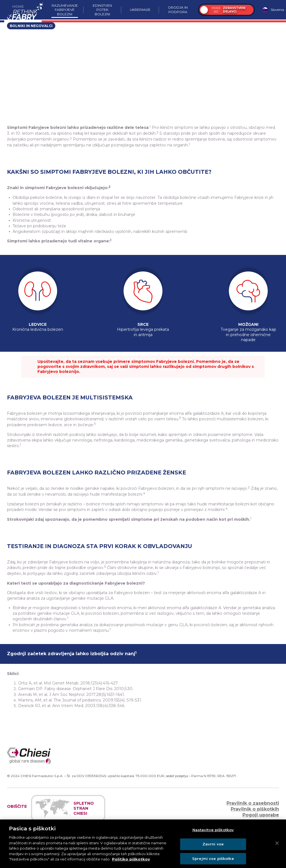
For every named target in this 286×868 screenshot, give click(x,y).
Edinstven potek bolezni (102, 10)
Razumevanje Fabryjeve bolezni (65, 10)
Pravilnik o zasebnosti (253, 803)
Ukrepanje (140, 10)
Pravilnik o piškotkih (255, 809)
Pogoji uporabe (261, 815)
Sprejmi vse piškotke (213, 861)
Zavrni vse (213, 846)
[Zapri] (277, 845)
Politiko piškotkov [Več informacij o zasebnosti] (131, 861)
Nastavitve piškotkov (213, 832)
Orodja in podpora (178, 10)
